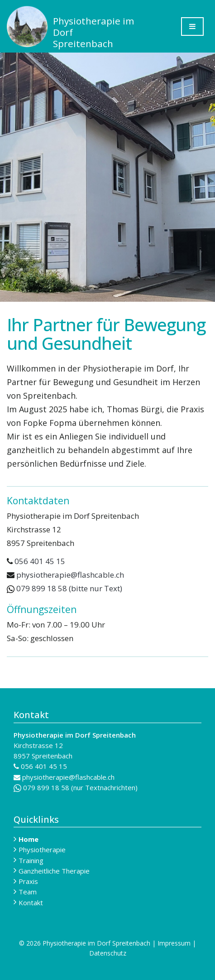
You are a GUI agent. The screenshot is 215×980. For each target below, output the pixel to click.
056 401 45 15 (40, 561)
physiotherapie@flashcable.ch (70, 575)
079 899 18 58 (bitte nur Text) (64, 588)
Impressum (174, 943)
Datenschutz (108, 953)
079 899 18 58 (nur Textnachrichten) (76, 787)
